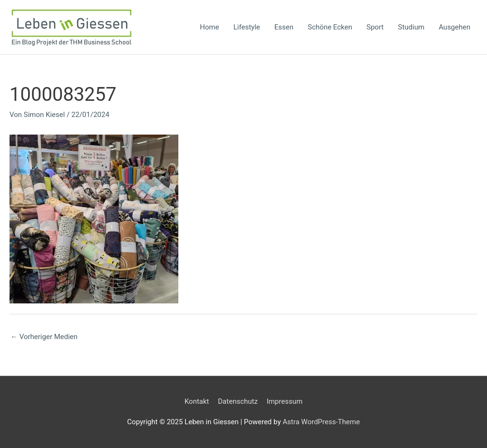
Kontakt (197, 401)
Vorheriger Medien (44, 337)
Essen (284, 27)
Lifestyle (247, 27)
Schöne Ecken (330, 27)
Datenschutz (238, 401)
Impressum (285, 401)
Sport (375, 27)
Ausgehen (454, 27)
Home (209, 27)
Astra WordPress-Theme (321, 422)
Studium (411, 27)
